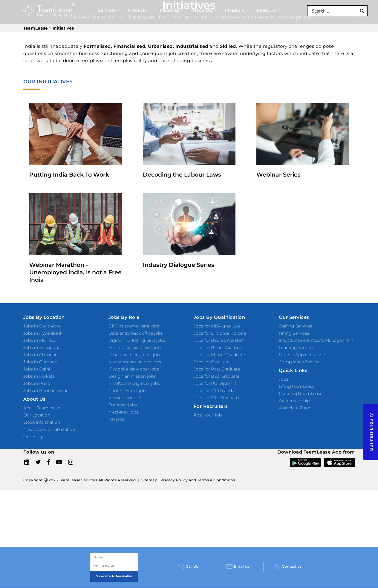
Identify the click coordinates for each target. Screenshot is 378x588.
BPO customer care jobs (134, 326)
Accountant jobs (125, 398)
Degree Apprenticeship (303, 355)
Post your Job (208, 415)
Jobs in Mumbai (40, 340)
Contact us (288, 566)
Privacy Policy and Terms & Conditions (198, 480)
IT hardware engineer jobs (135, 355)
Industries (171, 10)
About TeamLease (42, 408)
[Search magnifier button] (362, 11)
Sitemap (149, 480)
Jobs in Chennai (40, 355)
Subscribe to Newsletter (114, 576)
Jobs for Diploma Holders (220, 333)
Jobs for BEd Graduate (216, 376)
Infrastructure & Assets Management (316, 340)
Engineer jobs (123, 405)
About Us (268, 10)
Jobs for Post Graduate (217, 369)
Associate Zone (294, 408)
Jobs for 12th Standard (216, 391)
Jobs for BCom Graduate (219, 347)
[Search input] (334, 11)
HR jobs (117, 419)
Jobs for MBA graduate (217, 326)
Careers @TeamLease (301, 393)
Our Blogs (34, 437)
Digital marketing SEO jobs (137, 340)
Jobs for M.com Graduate (219, 355)
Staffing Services (295, 326)
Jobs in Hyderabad (42, 333)
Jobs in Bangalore (42, 326)
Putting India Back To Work (69, 175)
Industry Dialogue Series (179, 265)
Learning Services (297, 347)
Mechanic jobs (123, 412)
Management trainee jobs (135, 362)
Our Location (37, 415)
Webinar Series (278, 175)
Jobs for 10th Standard (216, 398)
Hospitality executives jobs (136, 347)
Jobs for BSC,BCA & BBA (219, 340)
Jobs (284, 379)
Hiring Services (294, 333)
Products (139, 10)
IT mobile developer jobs (134, 369)
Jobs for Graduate (212, 362)
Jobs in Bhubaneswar (45, 391)
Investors (237, 10)
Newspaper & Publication (49, 429)
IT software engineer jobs (134, 383)
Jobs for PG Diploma (215, 383)
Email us (238, 566)
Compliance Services (300, 362)
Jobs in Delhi (37, 369)
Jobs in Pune (37, 383)
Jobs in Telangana (42, 347)
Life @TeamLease (297, 386)
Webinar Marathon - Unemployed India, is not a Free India (75, 272)
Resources (204, 10)
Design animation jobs (132, 376)
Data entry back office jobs (136, 333)
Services (109, 10)
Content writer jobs (128, 391)
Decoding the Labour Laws (182, 175)
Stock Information (42, 422)
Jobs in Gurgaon (40, 362)
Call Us (188, 566)
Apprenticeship (294, 401)
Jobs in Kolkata (39, 376)
